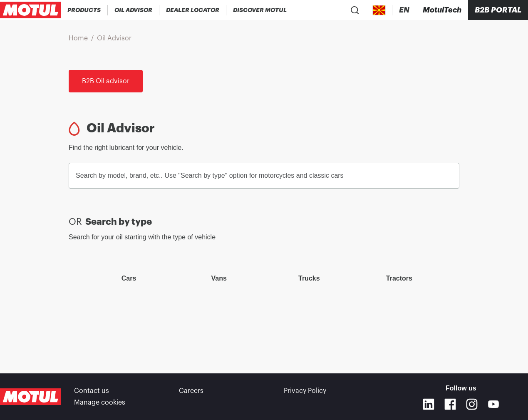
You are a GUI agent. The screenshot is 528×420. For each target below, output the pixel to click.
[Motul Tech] (442, 10)
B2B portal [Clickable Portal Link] (498, 10)
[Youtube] (493, 404)
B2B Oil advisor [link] (106, 81)
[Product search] (355, 10)
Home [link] (78, 38)
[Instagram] (472, 404)
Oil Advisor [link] (114, 38)
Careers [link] (191, 391)
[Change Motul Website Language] (404, 10)
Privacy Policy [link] (305, 391)
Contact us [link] (92, 391)
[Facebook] (450, 404)
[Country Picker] (379, 10)
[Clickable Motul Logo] (30, 10)
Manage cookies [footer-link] (100, 403)
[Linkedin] (429, 404)
